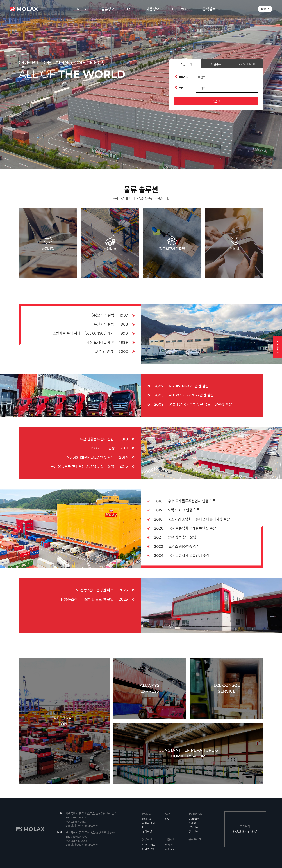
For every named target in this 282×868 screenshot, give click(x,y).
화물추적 (216, 64)
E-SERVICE (181, 9)
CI (143, 827)
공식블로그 (211, 9)
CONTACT (278, 347)
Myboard (194, 819)
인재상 (169, 845)
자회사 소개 (149, 823)
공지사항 (147, 831)
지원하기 (170, 849)
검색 (216, 101)
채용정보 (153, 9)
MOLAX (83, 9)
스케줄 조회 (185, 64)
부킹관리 (194, 827)
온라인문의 (148, 849)
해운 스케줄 (149, 845)
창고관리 (194, 831)
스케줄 (192, 823)
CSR (130, 9)
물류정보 (108, 9)
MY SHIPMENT (248, 64)
